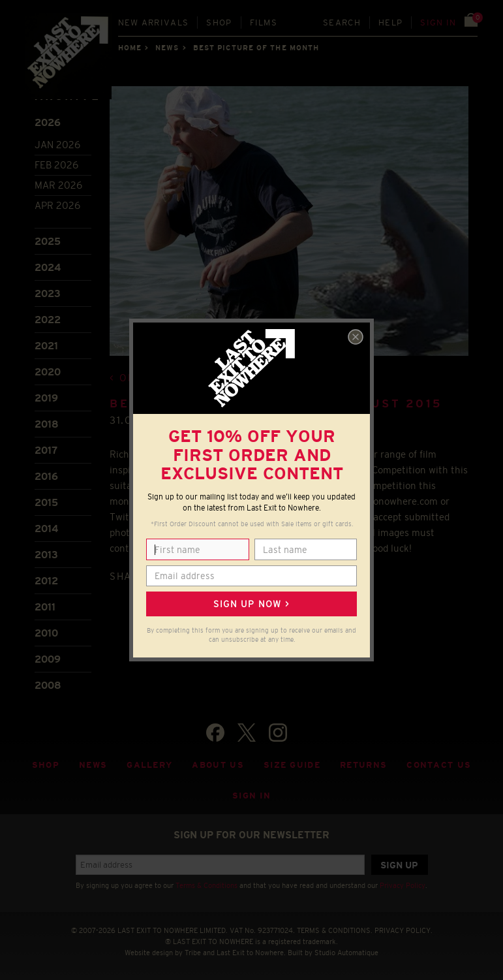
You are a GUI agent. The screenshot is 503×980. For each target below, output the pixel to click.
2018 (47, 424)
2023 (48, 293)
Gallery (149, 765)
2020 (48, 372)
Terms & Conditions (206, 885)
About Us (218, 765)
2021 (46, 346)
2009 (48, 659)
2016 (46, 476)
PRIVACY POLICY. (404, 930)
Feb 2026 (56, 165)
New (154, 23)
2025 (48, 241)
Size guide (292, 765)
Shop (219, 23)
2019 (46, 398)
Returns (363, 765)
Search (342, 23)
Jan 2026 (57, 145)
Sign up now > (251, 604)
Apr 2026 (57, 205)
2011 (45, 607)
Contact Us (439, 765)
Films (264, 23)
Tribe (193, 953)
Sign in (438, 23)
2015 (46, 502)
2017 (46, 450)
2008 (48, 685)
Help (390, 23)
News (167, 48)
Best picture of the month (256, 48)
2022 (48, 320)
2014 (46, 529)
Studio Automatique (346, 953)
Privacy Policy (403, 885)
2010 (46, 633)
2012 (46, 581)
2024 (48, 267)
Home (130, 48)
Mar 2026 (58, 185)
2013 (46, 555)
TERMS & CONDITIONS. (335, 930)
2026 (48, 122)
